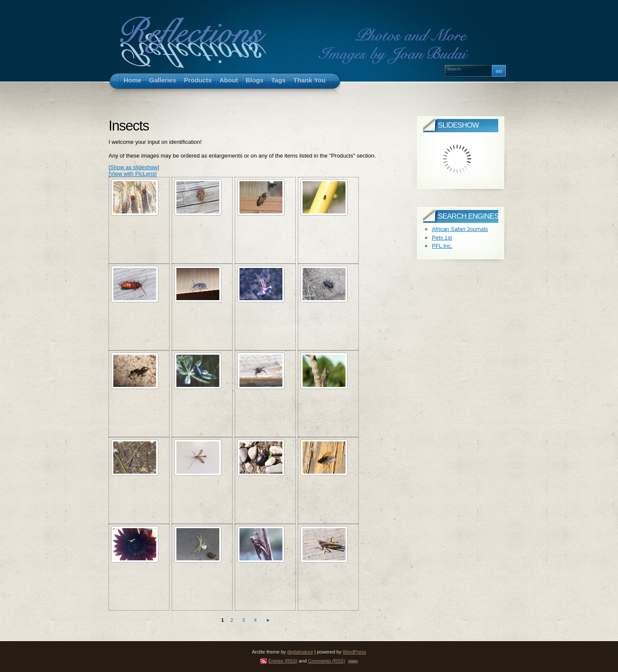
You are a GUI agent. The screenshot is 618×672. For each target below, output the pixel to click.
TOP (353, 662)
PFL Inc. (442, 246)
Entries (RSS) (283, 661)
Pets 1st (442, 238)
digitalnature (300, 652)
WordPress (354, 652)
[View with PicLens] (133, 174)
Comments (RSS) (327, 661)
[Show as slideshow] (134, 167)
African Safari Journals (460, 229)
